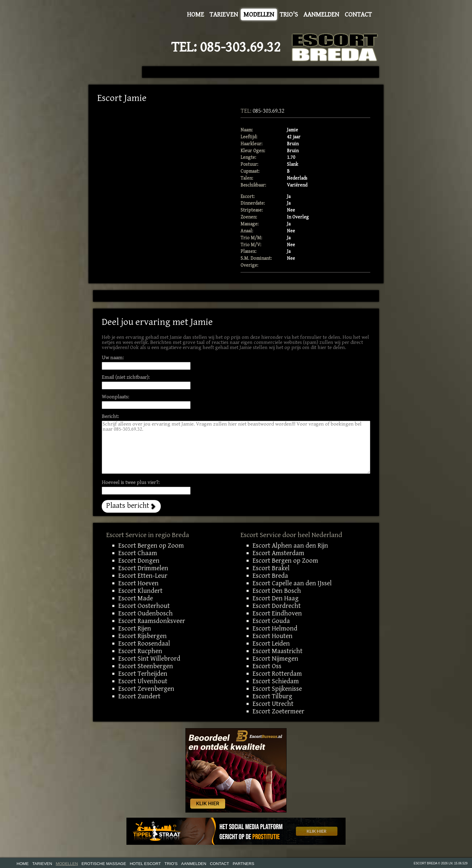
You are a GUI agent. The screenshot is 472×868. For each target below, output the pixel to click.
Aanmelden (321, 14)
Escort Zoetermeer (278, 711)
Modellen (259, 14)
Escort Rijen (135, 628)
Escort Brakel (271, 568)
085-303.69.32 (240, 47)
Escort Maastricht (278, 651)
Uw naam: (113, 358)
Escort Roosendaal (144, 643)
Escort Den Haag (276, 598)
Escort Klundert (140, 591)
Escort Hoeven (138, 583)
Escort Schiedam (276, 681)
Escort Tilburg (272, 696)
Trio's (289, 14)
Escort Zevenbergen (146, 689)
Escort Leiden (271, 643)
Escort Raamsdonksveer (152, 621)
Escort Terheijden (143, 674)
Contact (358, 14)
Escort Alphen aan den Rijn (290, 546)
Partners (244, 864)
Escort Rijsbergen (143, 636)
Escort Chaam (138, 553)
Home (196, 14)
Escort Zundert (139, 696)
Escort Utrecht (273, 704)
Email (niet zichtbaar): (126, 377)
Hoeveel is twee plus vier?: (131, 483)
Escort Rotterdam (277, 674)
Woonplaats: (115, 397)
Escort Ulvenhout (143, 681)
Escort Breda (270, 576)
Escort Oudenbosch (146, 613)
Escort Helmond (275, 628)
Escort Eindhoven (277, 613)
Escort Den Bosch (277, 591)
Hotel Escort (145, 864)
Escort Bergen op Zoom (151, 546)
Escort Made (136, 598)
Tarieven (224, 14)
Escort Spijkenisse (277, 689)
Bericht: (110, 417)
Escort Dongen (139, 561)
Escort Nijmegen (275, 659)
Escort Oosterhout (144, 606)
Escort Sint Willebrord (149, 659)
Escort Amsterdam (278, 553)
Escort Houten (273, 636)
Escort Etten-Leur (143, 576)
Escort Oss (267, 666)
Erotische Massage (104, 864)
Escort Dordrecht (277, 606)
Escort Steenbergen (146, 666)
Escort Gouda (271, 621)
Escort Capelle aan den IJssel (292, 583)
